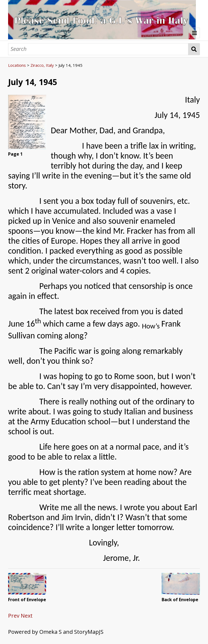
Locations (17, 65)
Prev (14, 616)
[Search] (98, 49)
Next (27, 616)
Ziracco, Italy (42, 65)
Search (194, 49)
